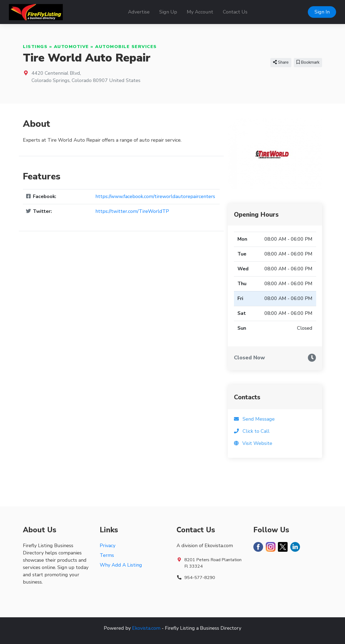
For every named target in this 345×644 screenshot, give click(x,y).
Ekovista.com (146, 628)
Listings (35, 47)
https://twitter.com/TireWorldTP (132, 211)
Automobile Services (126, 47)
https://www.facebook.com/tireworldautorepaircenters (155, 196)
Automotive (71, 47)
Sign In (322, 12)
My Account (200, 12)
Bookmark (308, 62)
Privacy (108, 546)
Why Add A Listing (121, 565)
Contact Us (235, 12)
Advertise (139, 12)
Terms (107, 555)
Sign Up (168, 12)
